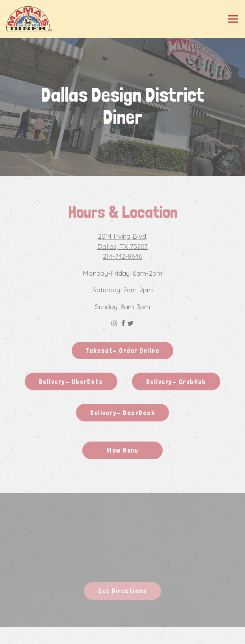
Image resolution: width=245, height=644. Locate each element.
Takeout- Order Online (123, 351)
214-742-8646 (122, 256)
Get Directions (130, 590)
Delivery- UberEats (71, 382)
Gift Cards (123, 635)
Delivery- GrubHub (176, 382)
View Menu (123, 450)
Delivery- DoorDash (122, 413)
